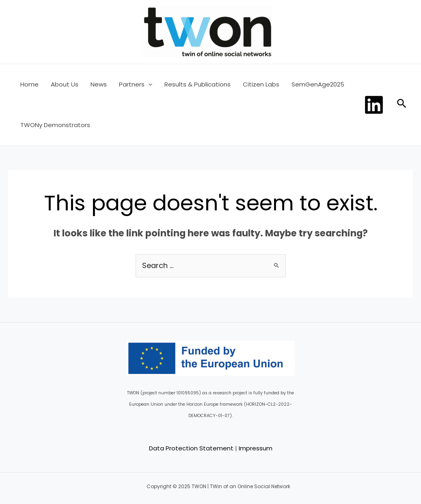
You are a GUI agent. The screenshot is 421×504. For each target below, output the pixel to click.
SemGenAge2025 (318, 84)
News (99, 84)
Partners (136, 84)
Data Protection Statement (191, 448)
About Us (65, 84)
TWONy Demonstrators (55, 125)
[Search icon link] (402, 105)
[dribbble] (375, 105)
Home (29, 84)
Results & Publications (198, 84)
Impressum (256, 448)
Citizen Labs (261, 84)
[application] (148, 84)
